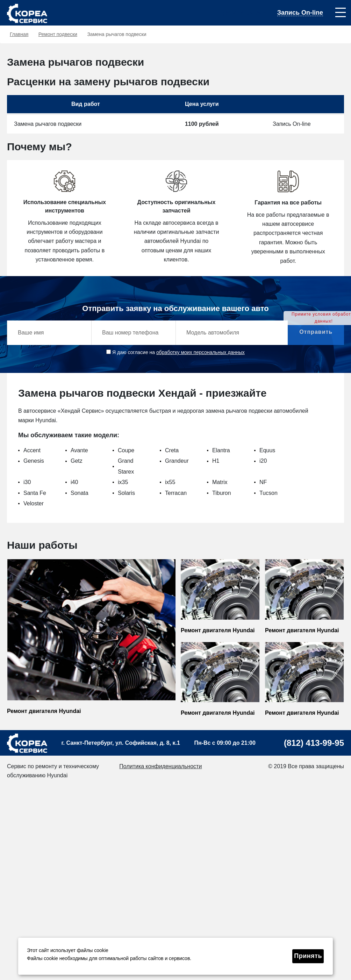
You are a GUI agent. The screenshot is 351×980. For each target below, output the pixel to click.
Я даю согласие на (175, 352)
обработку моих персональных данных (200, 352)
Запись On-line (300, 13)
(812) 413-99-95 (247, 13)
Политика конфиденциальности (160, 766)
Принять (308, 956)
